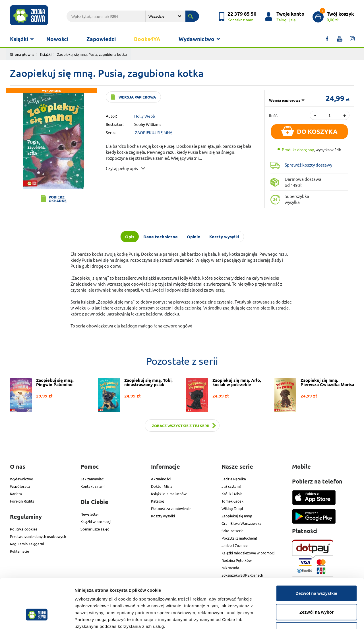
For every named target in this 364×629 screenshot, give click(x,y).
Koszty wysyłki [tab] (224, 237)
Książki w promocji (96, 522)
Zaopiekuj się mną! (237, 516)
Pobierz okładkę (58, 199)
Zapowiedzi (101, 39)
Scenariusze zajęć (95, 529)
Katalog (158, 501)
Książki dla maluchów (169, 494)
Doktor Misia (162, 486)
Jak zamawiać (92, 479)
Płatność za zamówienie (171, 508)
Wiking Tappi (232, 508)
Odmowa (316, 592)
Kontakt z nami (93, 486)
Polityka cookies (24, 529)
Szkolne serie (232, 531)
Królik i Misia (232, 494)
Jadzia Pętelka (234, 479)
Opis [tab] (130, 237)
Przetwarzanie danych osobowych (38, 536)
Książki (19, 39)
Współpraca (20, 486)
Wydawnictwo (197, 39)
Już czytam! (231, 486)
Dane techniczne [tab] (161, 237)
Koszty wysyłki (163, 516)
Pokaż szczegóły (303, 618)
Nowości (57, 39)
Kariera (16, 494)
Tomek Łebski (233, 501)
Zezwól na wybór (317, 573)
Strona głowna (22, 54)
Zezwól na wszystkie (317, 554)
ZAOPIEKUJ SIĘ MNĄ (154, 132)
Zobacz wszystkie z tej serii (181, 426)
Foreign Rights (22, 501)
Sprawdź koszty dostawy (308, 165)
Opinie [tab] (194, 237)
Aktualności (161, 479)
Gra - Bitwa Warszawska (241, 523)
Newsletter (90, 514)
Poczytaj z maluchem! (239, 538)
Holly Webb (145, 116)
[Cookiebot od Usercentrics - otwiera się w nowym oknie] (37, 618)
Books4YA (147, 39)
